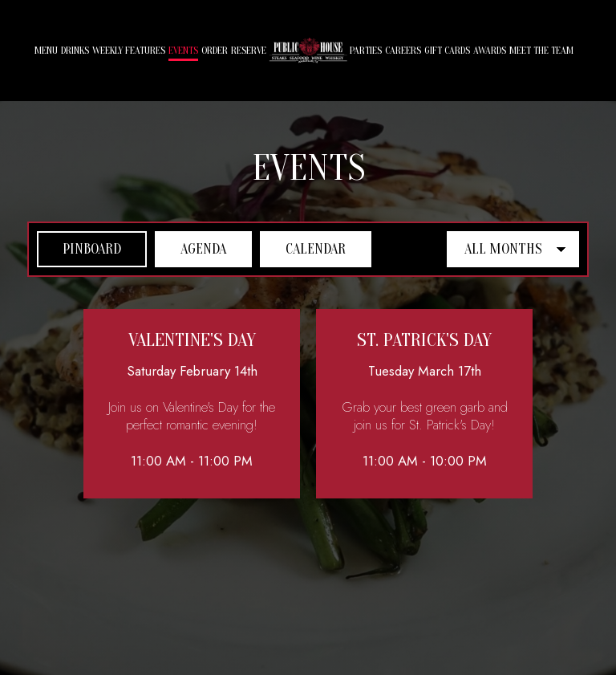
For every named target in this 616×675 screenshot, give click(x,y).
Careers (403, 51)
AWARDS (490, 51)
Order (215, 51)
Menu (46, 51)
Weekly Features (129, 51)
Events (183, 51)
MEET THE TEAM (541, 51)
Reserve (249, 51)
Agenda (190, 248)
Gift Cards (447, 51)
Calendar (303, 248)
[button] (192, 404)
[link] (308, 50)
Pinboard (79, 248)
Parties (366, 51)
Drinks (75, 51)
